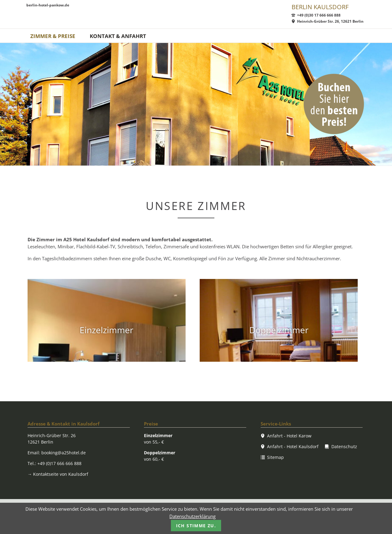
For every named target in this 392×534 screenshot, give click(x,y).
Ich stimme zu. (196, 526)
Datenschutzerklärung (192, 516)
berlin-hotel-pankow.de (48, 5)
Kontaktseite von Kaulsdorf (58, 474)
